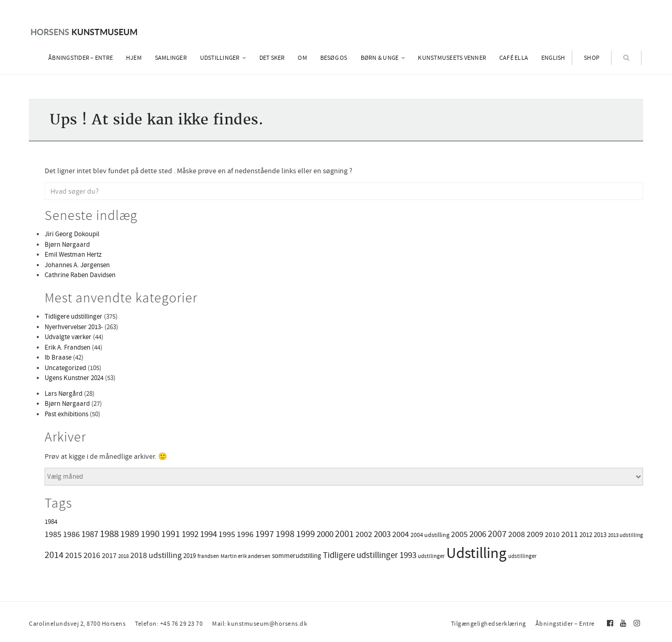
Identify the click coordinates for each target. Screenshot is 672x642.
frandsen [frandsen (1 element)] (208, 556)
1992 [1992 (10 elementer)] (190, 534)
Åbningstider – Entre (81, 58)
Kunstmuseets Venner (452, 58)
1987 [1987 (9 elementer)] (90, 534)
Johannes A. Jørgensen (77, 265)
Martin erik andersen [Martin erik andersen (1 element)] (245, 556)
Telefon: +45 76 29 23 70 (169, 624)
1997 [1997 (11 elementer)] (265, 534)
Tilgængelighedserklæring (489, 624)
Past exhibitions (66, 414)
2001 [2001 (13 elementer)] (344, 534)
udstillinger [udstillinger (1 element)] (522, 556)
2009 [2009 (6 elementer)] (535, 534)
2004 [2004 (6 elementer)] (401, 534)
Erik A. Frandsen (67, 347)
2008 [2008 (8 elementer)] (517, 534)
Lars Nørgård (64, 393)
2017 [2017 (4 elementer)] (109, 555)
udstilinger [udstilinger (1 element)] (431, 556)
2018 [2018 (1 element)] (123, 556)
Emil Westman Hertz (73, 254)
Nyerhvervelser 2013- (74, 327)
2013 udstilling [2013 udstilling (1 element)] (626, 535)
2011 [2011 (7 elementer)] (570, 534)
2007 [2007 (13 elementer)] (497, 534)
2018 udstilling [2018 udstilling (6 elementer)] (156, 555)
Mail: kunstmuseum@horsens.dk (260, 624)
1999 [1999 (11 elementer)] (306, 534)
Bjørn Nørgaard (67, 244)
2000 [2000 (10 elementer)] (325, 534)
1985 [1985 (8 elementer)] (53, 534)
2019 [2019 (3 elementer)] (190, 556)
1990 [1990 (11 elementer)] (150, 534)
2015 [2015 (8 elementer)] (73, 555)
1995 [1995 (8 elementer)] (227, 534)
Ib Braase (58, 357)
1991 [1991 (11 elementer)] (171, 534)
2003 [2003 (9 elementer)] (382, 534)
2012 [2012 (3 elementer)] (586, 535)
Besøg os (334, 58)
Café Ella (514, 58)
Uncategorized (65, 368)
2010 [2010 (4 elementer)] (552, 534)
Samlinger (171, 58)
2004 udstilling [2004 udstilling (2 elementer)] (430, 535)
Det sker (272, 58)
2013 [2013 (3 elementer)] (600, 535)
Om (302, 58)
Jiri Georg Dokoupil (72, 234)
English (553, 58)
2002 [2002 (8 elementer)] (364, 534)
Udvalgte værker (68, 337)
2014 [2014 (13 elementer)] (54, 555)
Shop (592, 58)
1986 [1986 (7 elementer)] (71, 534)
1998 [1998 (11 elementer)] (285, 534)
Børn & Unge (383, 58)
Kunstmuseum (84, 32)
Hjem (134, 58)
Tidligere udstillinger (73, 316)
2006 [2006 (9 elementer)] (478, 534)
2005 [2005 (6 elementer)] (459, 534)
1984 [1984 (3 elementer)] (51, 522)
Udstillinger (223, 58)
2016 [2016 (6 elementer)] (92, 555)
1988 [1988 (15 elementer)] (109, 534)
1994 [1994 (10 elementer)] (208, 534)
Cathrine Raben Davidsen (80, 275)
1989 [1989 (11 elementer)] (130, 534)
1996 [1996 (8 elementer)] (245, 534)
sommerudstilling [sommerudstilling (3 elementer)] (297, 556)
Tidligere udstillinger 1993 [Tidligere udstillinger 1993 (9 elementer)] (370, 555)
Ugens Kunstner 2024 (74, 378)
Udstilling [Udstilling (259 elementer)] (476, 553)
